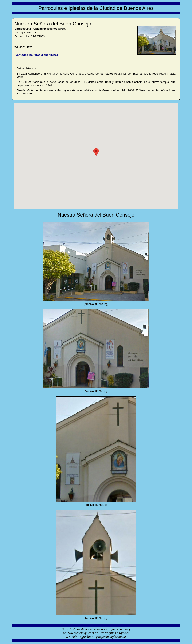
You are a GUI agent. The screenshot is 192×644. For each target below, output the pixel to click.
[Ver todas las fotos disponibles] (36, 55)
